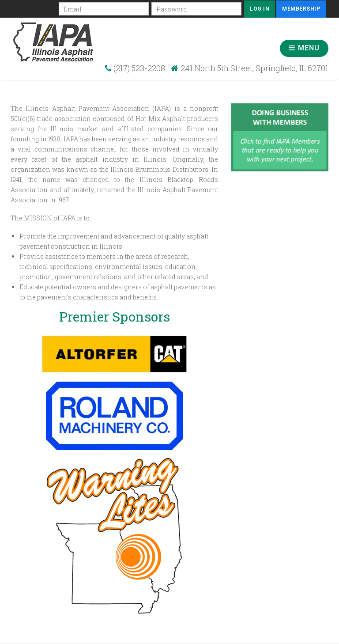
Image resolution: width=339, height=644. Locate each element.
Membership (301, 9)
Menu (304, 48)
